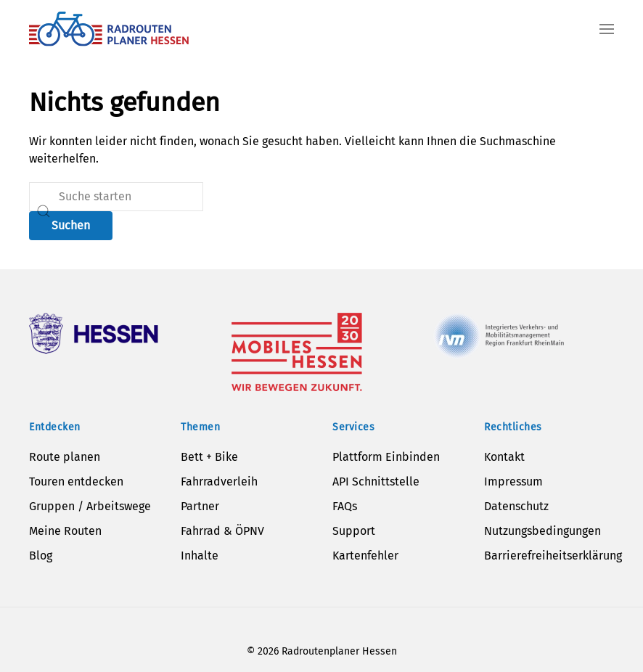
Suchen (71, 225)
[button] (607, 29)
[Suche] (116, 197)
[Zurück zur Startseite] (109, 29)
